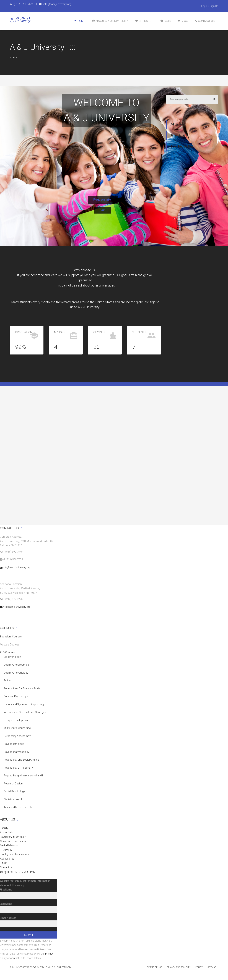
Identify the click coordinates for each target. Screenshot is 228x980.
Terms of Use (155, 967)
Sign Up (214, 6)
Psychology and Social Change (21, 760)
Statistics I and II (13, 799)
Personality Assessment (17, 736)
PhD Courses (7, 652)
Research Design (13, 784)
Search (216, 99)
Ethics (7, 681)
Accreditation (7, 832)
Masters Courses (10, 645)
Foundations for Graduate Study (22, 689)
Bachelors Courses (11, 637)
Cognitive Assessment (16, 665)
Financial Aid (179, 136)
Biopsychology (12, 657)
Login (204, 6)
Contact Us (6, 867)
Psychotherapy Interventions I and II (24, 776)
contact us (16, 958)
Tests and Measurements (18, 807)
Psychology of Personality (19, 768)
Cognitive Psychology (16, 673)
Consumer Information (13, 841)
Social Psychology (14, 791)
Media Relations (9, 845)
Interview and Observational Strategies (25, 712)
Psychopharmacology (16, 752)
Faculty (4, 828)
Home (13, 57)
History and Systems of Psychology (24, 704)
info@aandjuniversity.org (15, 567)
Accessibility (7, 859)
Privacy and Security (179, 967)
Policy (199, 967)
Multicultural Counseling (17, 728)
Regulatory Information (13, 837)
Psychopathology (14, 744)
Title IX (4, 863)
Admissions (178, 124)
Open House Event (182, 147)
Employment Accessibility (14, 854)
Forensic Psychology (16, 696)
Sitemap (212, 967)
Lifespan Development (16, 720)
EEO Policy (6, 850)
